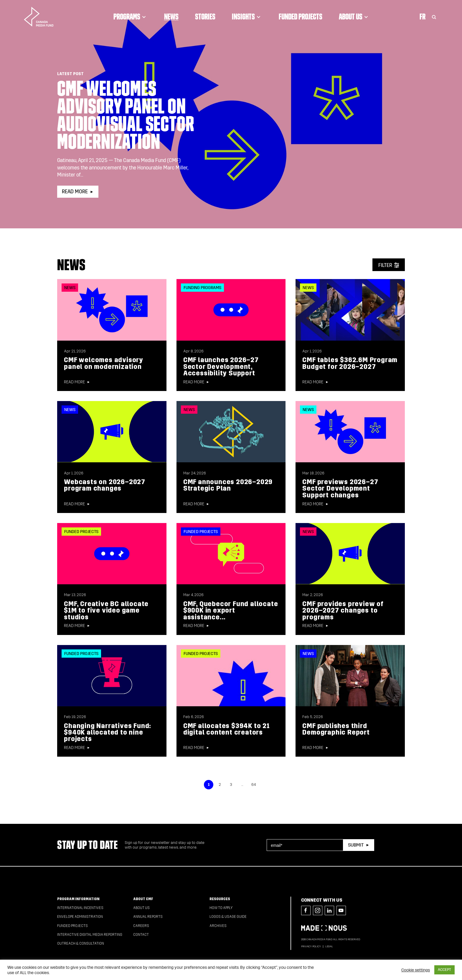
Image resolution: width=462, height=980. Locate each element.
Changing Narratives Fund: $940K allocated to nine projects (108, 732)
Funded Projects (301, 17)
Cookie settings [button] (416, 970)
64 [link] (254, 785)
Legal (329, 946)
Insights (247, 17)
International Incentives (80, 908)
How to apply (221, 908)
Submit (356, 845)
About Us (354, 17)
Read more (75, 192)
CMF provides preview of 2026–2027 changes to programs (343, 611)
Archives (218, 926)
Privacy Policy (311, 946)
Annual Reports (148, 917)
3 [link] (231, 785)
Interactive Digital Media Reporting (90, 935)
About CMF (143, 899)
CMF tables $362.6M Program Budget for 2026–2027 (350, 363)
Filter (385, 265)
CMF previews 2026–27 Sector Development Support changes (340, 489)
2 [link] (220, 785)
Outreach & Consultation (81, 943)
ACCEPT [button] (444, 970)
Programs (131, 17)
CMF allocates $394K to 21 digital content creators (227, 729)
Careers (141, 926)
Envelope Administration (80, 917)
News (171, 17)
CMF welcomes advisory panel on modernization (104, 363)
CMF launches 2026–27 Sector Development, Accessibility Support (221, 367)
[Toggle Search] (434, 17)
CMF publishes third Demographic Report (336, 729)
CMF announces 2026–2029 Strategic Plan (228, 485)
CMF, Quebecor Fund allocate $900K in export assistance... (231, 611)
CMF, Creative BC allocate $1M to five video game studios (106, 611)
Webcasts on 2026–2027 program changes (105, 485)
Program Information (78, 899)
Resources (220, 899)
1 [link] (209, 785)
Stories (205, 17)
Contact (141, 935)
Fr (423, 17)
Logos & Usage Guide (228, 917)
